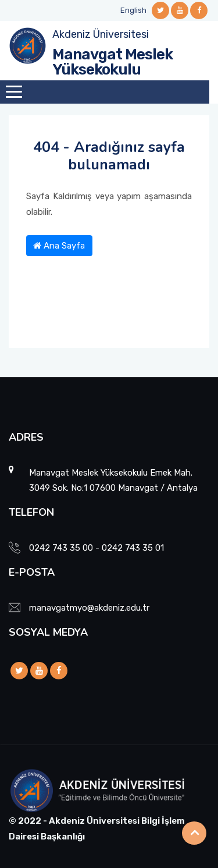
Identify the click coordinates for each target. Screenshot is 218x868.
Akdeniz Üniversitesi (101, 34)
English (133, 10)
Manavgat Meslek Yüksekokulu (112, 62)
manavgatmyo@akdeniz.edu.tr (89, 608)
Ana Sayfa (59, 246)
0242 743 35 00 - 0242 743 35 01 (97, 548)
